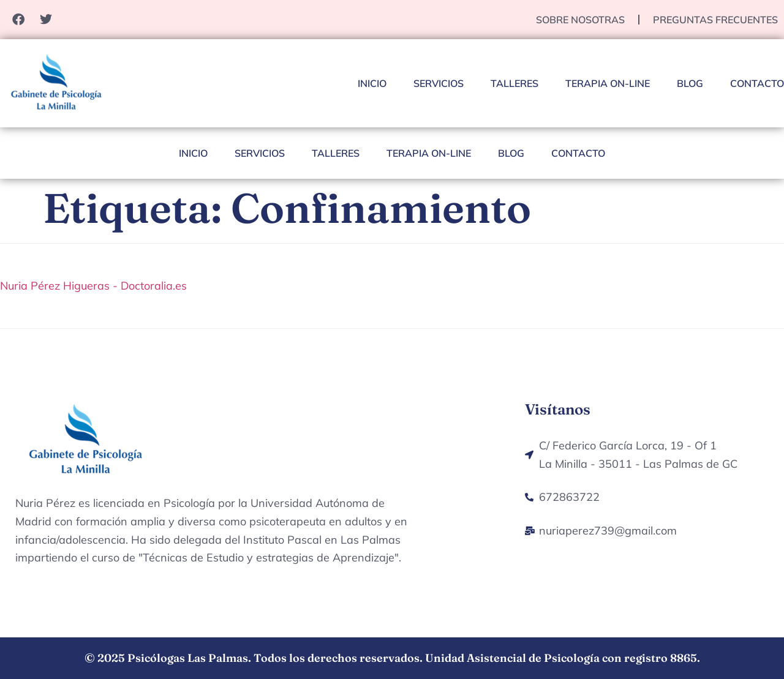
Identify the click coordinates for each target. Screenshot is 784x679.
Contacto (757, 83)
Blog (690, 83)
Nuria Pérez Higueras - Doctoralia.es (93, 286)
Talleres (514, 83)
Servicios (439, 83)
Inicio (372, 83)
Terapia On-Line (608, 83)
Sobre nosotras (580, 20)
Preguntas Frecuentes (715, 20)
